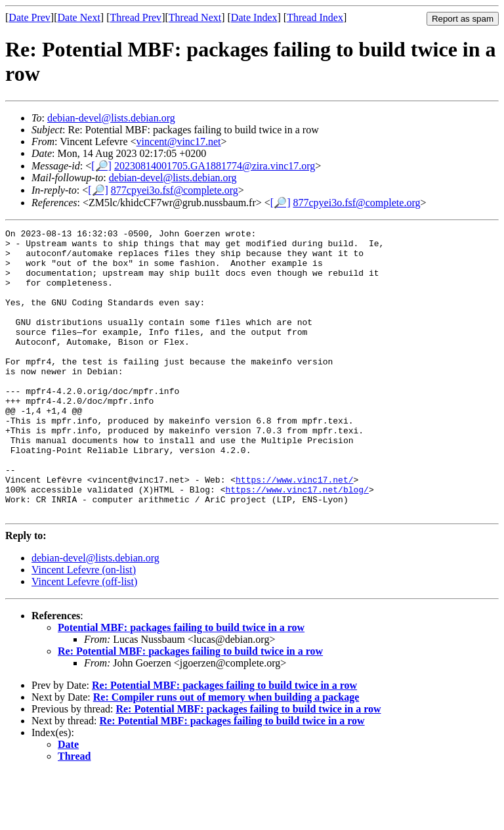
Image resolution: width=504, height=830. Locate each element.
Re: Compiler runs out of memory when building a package (226, 754)
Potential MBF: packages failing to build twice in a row (181, 685)
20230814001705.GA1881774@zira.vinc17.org (215, 166)
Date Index (254, 17)
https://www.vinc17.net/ (294, 531)
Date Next (79, 17)
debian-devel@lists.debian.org (111, 118)
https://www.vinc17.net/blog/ (297, 542)
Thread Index (315, 17)
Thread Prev (136, 17)
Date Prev (30, 17)
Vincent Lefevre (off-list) (84, 639)
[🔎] (101, 166)
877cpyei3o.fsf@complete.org (175, 190)
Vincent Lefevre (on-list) (84, 627)
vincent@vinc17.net (179, 142)
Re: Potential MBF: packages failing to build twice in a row (190, 708)
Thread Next (195, 17)
